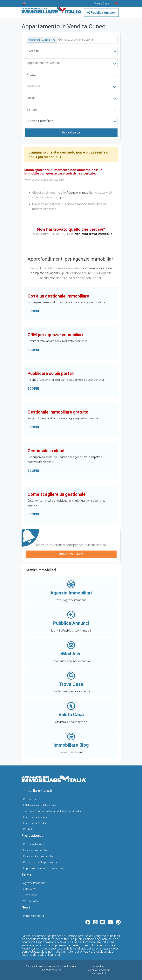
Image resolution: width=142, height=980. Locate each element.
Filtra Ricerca (71, 132)
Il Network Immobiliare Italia (40, 805)
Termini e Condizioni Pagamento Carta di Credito (53, 811)
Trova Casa (30, 895)
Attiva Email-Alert (71, 554)
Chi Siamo (29, 799)
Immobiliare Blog (34, 916)
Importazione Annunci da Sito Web (44, 868)
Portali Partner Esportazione (40, 862)
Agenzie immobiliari (81, 192)
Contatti (28, 829)
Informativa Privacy (35, 817)
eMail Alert (29, 889)
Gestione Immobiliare (36, 850)
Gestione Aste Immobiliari (39, 856)
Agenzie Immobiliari (35, 883)
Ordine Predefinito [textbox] (41, 121)
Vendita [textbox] (34, 51)
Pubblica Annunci (101, 13)
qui (61, 197)
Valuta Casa (30, 901)
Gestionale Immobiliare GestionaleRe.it (98, 972)
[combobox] (71, 51)
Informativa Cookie (35, 823)
